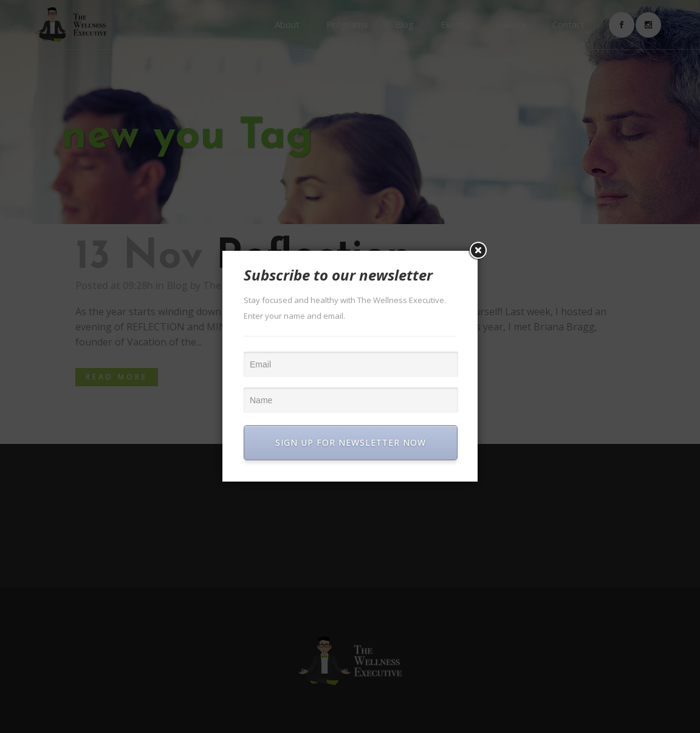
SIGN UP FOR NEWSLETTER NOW (351, 442)
